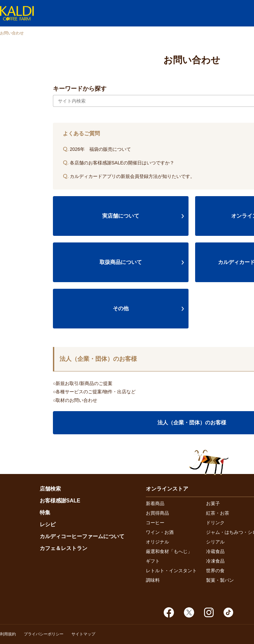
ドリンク (215, 523)
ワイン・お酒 (160, 532)
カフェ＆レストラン (63, 548)
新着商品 (155, 503)
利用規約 (8, 634)
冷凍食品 (215, 561)
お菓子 (213, 503)
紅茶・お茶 (218, 513)
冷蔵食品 (215, 551)
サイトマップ (83, 634)
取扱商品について (121, 262)
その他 (121, 308)
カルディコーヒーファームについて (82, 536)
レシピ (48, 524)
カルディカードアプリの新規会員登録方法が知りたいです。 (129, 176)
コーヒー (155, 523)
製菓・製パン (220, 580)
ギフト (153, 561)
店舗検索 (50, 489)
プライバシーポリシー (44, 634)
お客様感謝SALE (60, 501)
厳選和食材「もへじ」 (169, 551)
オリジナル (157, 542)
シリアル (215, 542)
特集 (45, 513)
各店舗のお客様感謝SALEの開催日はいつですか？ (119, 163)
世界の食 (215, 571)
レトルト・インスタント (171, 571)
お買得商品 (157, 513)
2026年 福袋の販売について (97, 149)
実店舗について (121, 216)
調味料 (153, 580)
